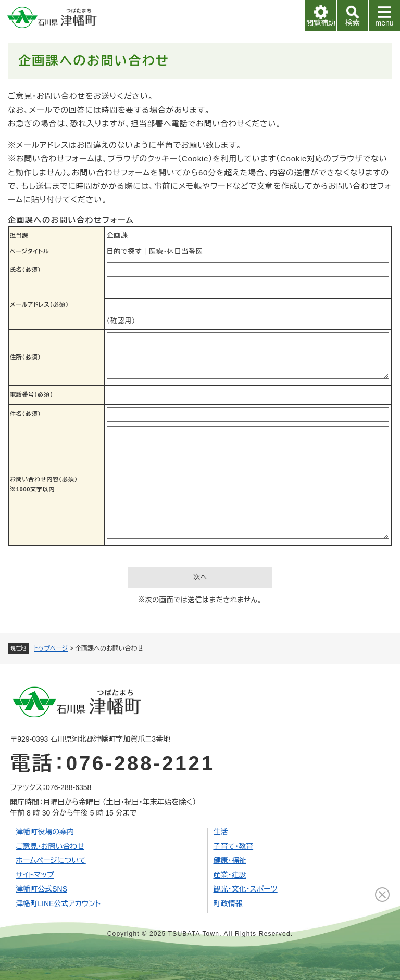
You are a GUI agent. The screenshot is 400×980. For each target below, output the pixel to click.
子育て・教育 (233, 846)
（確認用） (121, 321)
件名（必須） (26, 414)
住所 (26, 357)
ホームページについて (51, 860)
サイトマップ (35, 875)
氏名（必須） (26, 270)
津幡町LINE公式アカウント (58, 903)
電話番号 (32, 394)
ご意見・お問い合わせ (50, 846)
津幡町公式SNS (41, 889)
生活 (220, 832)
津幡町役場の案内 (45, 832)
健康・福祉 (229, 860)
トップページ (51, 648)
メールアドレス (39, 304)
